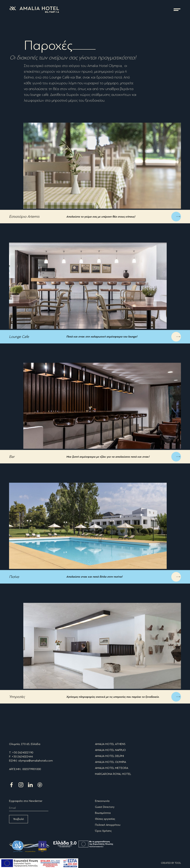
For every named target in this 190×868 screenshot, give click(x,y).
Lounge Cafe (19, 337)
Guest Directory (105, 807)
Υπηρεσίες (17, 697)
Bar (12, 457)
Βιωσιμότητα (103, 813)
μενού (177, 10)
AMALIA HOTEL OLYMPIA (111, 762)
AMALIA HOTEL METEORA (112, 768)
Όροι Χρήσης (103, 831)
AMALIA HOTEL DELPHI (109, 756)
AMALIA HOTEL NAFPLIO (110, 750)
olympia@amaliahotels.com (36, 761)
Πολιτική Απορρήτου (108, 825)
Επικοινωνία (102, 801)
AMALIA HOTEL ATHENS (110, 744)
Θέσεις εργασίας (105, 819)
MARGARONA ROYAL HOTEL (113, 774)
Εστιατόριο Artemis (24, 216)
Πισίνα (14, 577)
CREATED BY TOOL (171, 863)
